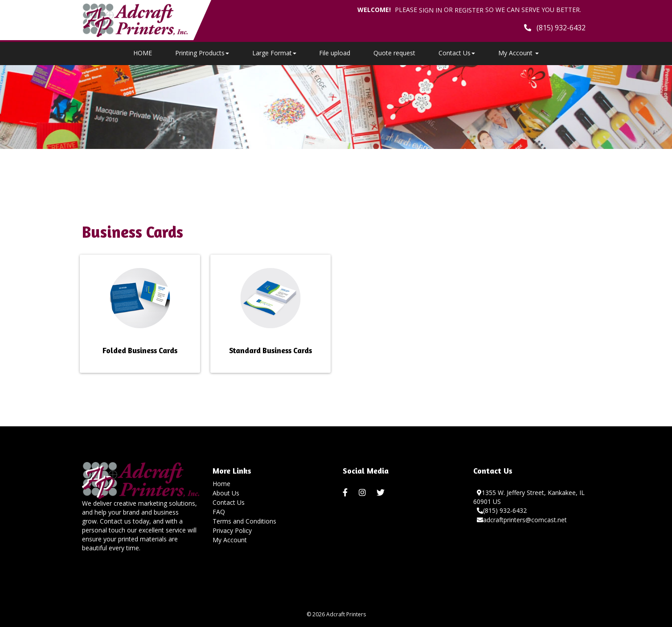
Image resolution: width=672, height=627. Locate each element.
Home (221, 484)
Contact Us (457, 53)
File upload (335, 53)
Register (469, 10)
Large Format (274, 53)
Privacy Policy (232, 530)
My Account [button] (518, 53)
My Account (230, 540)
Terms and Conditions (244, 521)
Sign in (430, 10)
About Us (226, 493)
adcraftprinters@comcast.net (522, 520)
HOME (143, 53)
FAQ (219, 512)
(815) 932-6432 (502, 510)
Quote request (394, 53)
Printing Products (202, 53)
